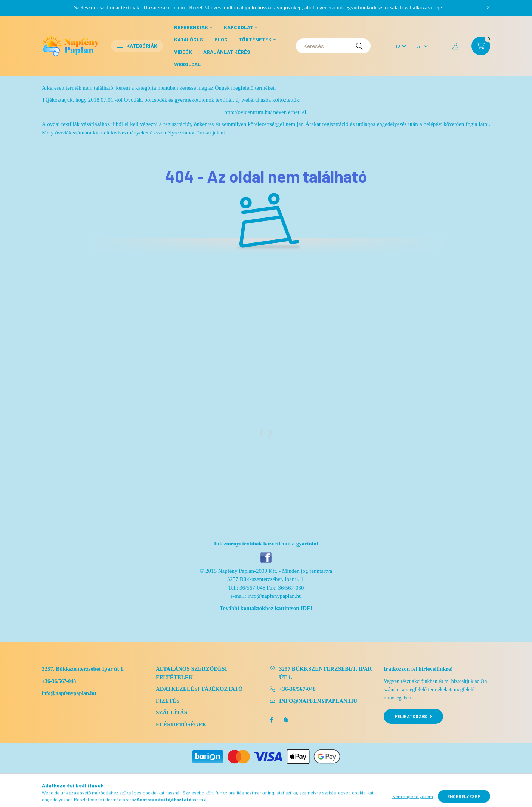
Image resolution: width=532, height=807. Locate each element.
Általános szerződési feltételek (191, 673)
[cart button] (481, 46)
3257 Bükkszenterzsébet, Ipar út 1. (325, 673)
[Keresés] (333, 46)
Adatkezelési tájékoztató (199, 689)
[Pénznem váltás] (419, 46)
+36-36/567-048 (59, 681)
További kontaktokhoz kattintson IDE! (266, 608)
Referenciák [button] (191, 27)
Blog (221, 39)
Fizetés (168, 701)
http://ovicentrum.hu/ (248, 112)
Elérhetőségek (181, 724)
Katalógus (189, 39)
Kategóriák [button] (137, 46)
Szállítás (171, 712)
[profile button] (455, 46)
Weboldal (187, 64)
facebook (271, 720)
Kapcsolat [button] (239, 27)
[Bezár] (488, 7)
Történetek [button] (255, 39)
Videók (183, 52)
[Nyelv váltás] (398, 46)
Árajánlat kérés (227, 52)
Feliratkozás (413, 716)
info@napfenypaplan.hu (275, 596)
